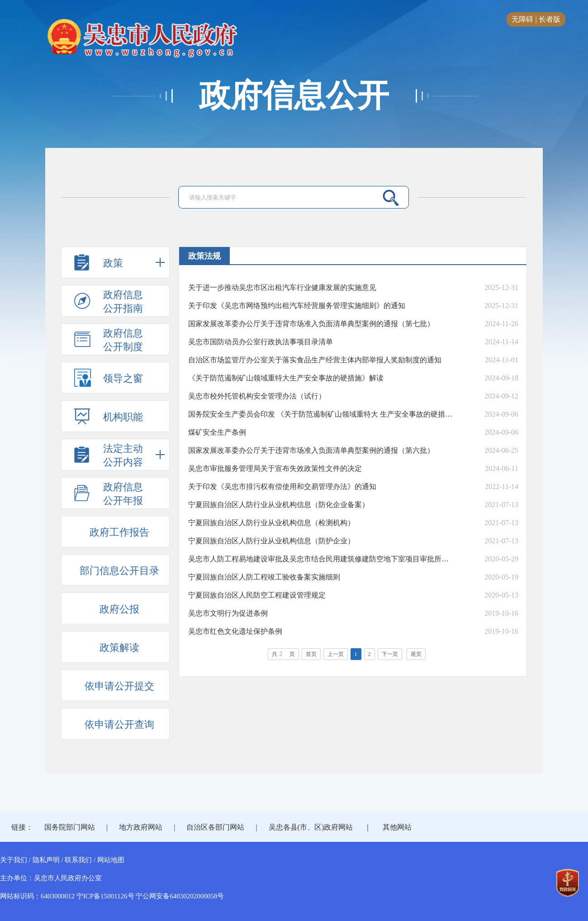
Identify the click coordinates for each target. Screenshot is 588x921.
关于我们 (14, 860)
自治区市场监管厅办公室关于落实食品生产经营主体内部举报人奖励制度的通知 (315, 360)
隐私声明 (46, 860)
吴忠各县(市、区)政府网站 (311, 827)
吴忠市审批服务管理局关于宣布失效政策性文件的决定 (275, 468)
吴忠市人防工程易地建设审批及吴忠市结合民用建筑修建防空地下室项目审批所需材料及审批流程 (320, 559)
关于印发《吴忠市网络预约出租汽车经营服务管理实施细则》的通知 (297, 306)
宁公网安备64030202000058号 (180, 896)
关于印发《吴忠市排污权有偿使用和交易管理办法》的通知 (282, 487)
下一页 (390, 654)
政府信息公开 (294, 96)
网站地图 (111, 860)
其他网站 (397, 827)
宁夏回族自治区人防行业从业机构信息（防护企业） (271, 541)
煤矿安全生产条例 (217, 432)
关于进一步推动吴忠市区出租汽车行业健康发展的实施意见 (282, 287)
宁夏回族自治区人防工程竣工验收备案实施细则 (264, 577)
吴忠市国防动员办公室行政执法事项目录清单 (261, 342)
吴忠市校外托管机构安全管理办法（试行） (257, 396)
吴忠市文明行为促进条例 (228, 613)
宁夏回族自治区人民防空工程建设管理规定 (257, 595)
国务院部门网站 (70, 827)
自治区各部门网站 (215, 827)
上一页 (336, 654)
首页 (311, 654)
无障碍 (522, 19)
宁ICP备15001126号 (105, 896)
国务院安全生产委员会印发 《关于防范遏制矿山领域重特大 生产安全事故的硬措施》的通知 (320, 414)
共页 (283, 654)
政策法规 (204, 256)
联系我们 (78, 860)
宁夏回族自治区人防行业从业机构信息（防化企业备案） (279, 505)
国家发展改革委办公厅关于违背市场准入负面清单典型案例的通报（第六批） (311, 450)
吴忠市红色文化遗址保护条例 (235, 631)
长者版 (550, 19)
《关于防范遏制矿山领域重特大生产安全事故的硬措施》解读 (286, 378)
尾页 (416, 654)
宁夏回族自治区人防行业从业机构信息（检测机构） (271, 523)
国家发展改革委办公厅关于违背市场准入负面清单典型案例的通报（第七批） (311, 324)
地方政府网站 (141, 827)
